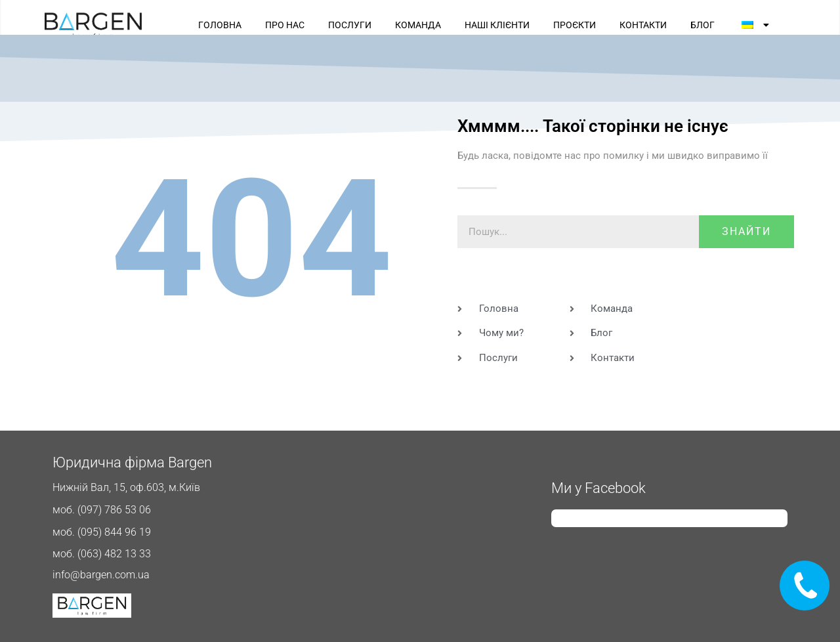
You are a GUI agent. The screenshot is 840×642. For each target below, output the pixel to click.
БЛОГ (703, 25)
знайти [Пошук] (746, 231)
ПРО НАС (285, 25)
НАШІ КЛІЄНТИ (497, 25)
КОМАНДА (418, 25)
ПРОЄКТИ (575, 25)
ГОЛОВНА (220, 25)
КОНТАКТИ (643, 25)
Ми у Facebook (598, 488)
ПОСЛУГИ (350, 25)
